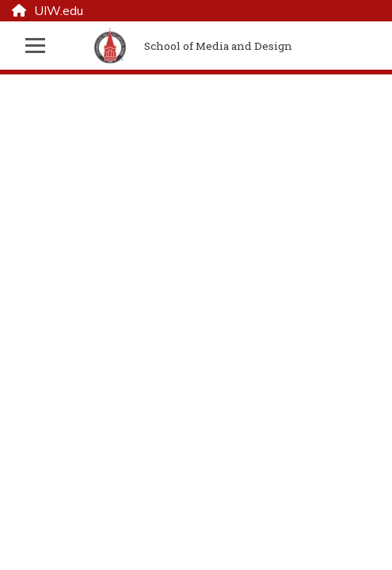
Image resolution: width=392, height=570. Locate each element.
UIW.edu (48, 11)
